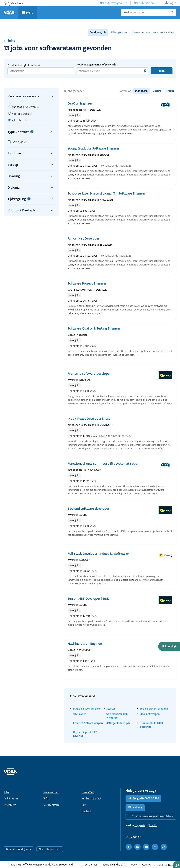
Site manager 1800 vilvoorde (117, 716)
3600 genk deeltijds (118, 723)
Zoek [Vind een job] (162, 71)
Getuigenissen (51, 805)
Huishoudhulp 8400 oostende (151, 725)
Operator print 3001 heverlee (85, 734)
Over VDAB (88, 792)
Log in (172, 3)
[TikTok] (164, 847)
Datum (157, 91)
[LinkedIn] (137, 847)
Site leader (80, 714)
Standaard (141, 91)
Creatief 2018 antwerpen (88, 723)
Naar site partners (145, 3)
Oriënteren (10, 805)
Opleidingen (11, 798)
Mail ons (138, 808)
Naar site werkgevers (112, 3)
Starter (111, 709)
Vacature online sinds (31, 96)
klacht (153, 825)
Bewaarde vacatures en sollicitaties (153, 32)
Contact (86, 811)
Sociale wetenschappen (154, 709)
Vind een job (98, 32)
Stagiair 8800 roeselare (87, 709)
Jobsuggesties (119, 32)
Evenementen (50, 792)
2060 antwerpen (150, 714)
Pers (84, 805)
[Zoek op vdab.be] (149, 13)
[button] (169, 646)
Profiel (170, 91)
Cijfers (46, 798)
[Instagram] (155, 847)
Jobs (9, 41)
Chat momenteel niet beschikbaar (153, 816)
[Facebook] (129, 847)
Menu (30, 13)
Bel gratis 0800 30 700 (146, 798)
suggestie (140, 825)
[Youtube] (146, 847)
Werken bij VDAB (91, 798)
